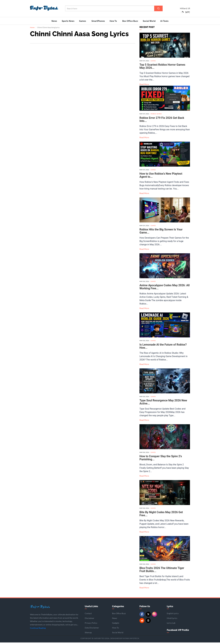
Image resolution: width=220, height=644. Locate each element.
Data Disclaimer (92, 629)
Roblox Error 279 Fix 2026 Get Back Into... (162, 121)
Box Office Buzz (130, 21)
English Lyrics (173, 615)
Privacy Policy (91, 625)
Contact (88, 615)
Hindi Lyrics (172, 620)
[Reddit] (142, 622)
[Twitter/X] (148, 616)
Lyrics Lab (171, 625)
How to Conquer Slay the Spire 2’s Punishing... (161, 459)
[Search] (158, 8)
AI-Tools (164, 21)
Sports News (68, 21)
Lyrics (170, 608)
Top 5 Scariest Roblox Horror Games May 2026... (162, 68)
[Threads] (148, 622)
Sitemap (88, 634)
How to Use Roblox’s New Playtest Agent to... (161, 177)
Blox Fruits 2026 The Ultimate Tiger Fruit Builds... (162, 571)
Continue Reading (38, 630)
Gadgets (116, 625)
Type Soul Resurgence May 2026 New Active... (163, 404)
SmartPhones (98, 21)
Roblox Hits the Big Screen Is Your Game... (161, 233)
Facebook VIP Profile (178, 632)
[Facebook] (142, 616)
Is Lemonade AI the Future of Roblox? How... (163, 348)
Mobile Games (156, 115)
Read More (144, 86)
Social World (149, 21)
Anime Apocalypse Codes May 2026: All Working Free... (165, 288)
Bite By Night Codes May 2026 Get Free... (161, 515)
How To (113, 21)
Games (83, 21)
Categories (118, 608)
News (54, 21)
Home (32, 29)
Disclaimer (90, 620)
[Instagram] (155, 616)
